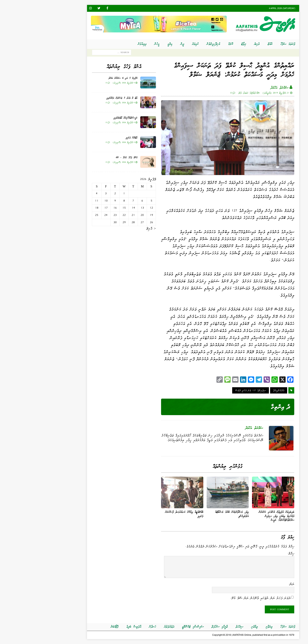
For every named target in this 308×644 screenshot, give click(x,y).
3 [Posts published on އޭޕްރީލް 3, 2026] (67, 194)
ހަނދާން (114, 627)
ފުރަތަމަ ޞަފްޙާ (249, 44)
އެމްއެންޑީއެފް (240, 390)
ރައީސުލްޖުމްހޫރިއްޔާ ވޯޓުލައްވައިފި (86, 118)
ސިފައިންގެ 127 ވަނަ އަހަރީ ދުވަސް (211, 390)
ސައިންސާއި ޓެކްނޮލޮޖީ (154, 627)
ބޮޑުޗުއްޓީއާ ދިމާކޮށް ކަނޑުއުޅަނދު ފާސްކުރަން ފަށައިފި (145, 514)
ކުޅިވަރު (156, 44)
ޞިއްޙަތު (200, 627)
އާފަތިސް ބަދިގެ (95, 627)
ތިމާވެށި (215, 627)
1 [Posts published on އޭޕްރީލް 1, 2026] (85, 194)
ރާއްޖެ (231, 44)
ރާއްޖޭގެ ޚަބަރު (210, 93)
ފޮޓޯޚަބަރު (75, 627)
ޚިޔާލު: (252, 553)
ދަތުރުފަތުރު (130, 627)
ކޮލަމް (192, 44)
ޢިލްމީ (131, 44)
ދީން (143, 44)
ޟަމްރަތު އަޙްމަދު (241, 88)
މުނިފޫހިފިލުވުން (174, 44)
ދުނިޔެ (218, 44)
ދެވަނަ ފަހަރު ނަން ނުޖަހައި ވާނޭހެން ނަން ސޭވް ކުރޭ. (221, 598)
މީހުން (118, 44)
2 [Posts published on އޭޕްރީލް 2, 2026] (76, 194)
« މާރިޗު (112, 228)
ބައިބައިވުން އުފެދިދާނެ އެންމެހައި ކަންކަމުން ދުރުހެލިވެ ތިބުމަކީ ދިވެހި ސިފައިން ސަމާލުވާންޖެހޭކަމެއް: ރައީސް (237, 516)
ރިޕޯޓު (205, 44)
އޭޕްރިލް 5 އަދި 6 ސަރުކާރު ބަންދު (84, 78)
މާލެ (201, 93)
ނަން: (252, 584)
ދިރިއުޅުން (103, 44)
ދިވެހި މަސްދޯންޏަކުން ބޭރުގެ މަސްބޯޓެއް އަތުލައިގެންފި (193, 514)
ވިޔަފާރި (230, 627)
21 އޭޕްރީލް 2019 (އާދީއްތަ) (237, 93)
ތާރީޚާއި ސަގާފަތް (181, 627)
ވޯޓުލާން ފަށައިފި (92, 138)
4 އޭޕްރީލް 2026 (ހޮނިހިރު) (85, 83)
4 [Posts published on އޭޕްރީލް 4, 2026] (58, 194)
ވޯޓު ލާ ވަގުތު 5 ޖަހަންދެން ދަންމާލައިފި (83, 98)
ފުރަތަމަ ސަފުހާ (249, 627)
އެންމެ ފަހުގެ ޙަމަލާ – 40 (87, 158)
